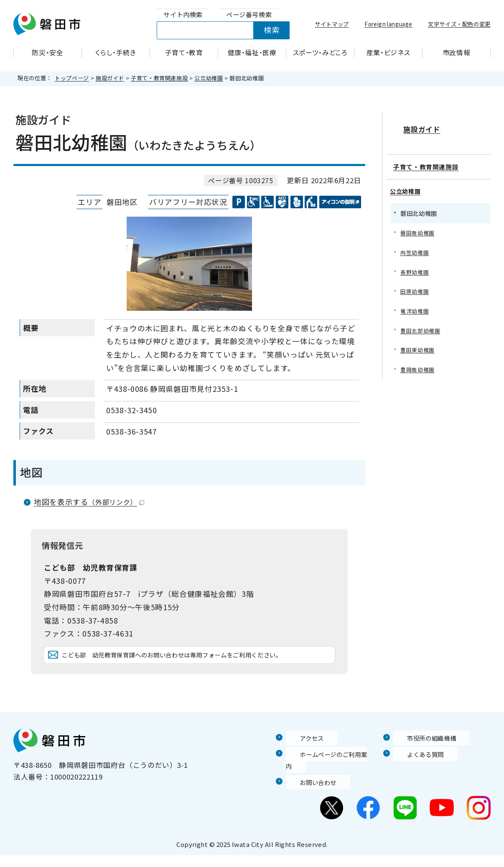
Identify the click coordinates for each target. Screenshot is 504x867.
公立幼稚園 (209, 78)
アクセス (300, 762)
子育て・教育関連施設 (159, 78)
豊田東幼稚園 (419, 344)
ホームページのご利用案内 (330, 778)
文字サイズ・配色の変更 (459, 24)
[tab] (183, 15)
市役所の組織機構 (423, 762)
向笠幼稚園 (416, 244)
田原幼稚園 (416, 284)
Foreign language (388, 24)
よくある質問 (415, 778)
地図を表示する (89, 502)
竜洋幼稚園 (416, 304)
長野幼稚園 (416, 264)
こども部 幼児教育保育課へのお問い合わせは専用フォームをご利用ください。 (195, 667)
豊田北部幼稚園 (422, 324)
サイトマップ (332, 24)
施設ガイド (110, 78)
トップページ (72, 78)
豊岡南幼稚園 (419, 365)
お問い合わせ (308, 794)
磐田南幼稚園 (419, 224)
